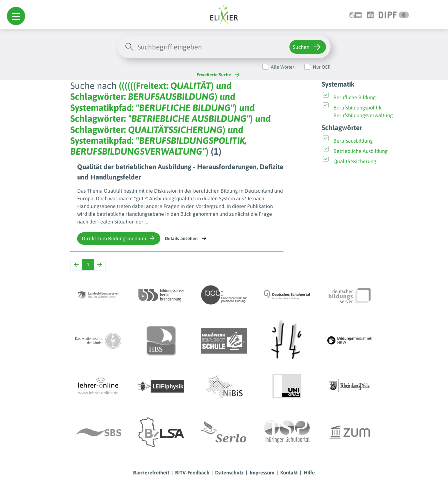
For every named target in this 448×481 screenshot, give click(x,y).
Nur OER (322, 67)
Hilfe (309, 473)
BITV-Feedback (192, 473)
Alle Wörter (283, 67)
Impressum (262, 473)
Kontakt (289, 473)
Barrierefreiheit (151, 473)
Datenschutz (229, 473)
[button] (16, 16)
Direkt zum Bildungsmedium (119, 238)
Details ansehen (186, 238)
